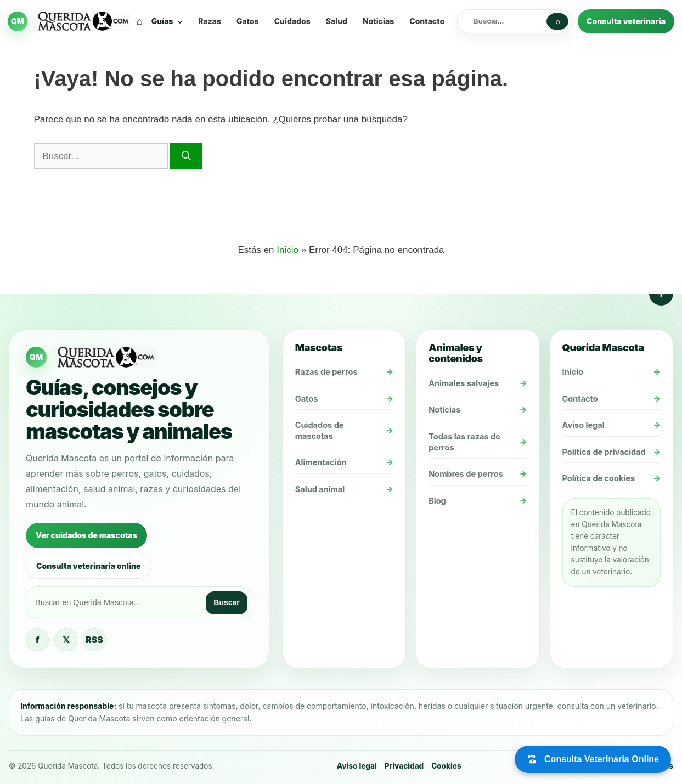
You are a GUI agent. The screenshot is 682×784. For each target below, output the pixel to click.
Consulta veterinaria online (89, 566)
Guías (162, 21)
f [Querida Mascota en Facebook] (38, 640)
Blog (437, 501)
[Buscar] (186, 156)
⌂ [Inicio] (140, 21)
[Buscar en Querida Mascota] (504, 21)
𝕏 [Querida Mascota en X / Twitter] (66, 640)
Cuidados (292, 21)
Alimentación (321, 462)
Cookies (446, 766)
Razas (210, 21)
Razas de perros (326, 372)
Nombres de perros (466, 474)
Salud (337, 21)
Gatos (248, 21)
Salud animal (320, 489)
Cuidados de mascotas (320, 430)
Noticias (378, 21)
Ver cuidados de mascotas (86, 535)
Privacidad (404, 766)
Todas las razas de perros (464, 442)
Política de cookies (599, 478)
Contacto (427, 21)
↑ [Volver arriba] (661, 294)
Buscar (226, 602)
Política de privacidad (604, 452)
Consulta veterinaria (626, 21)
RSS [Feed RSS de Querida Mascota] (94, 640)
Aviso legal (584, 425)
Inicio (288, 250)
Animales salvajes (464, 383)
